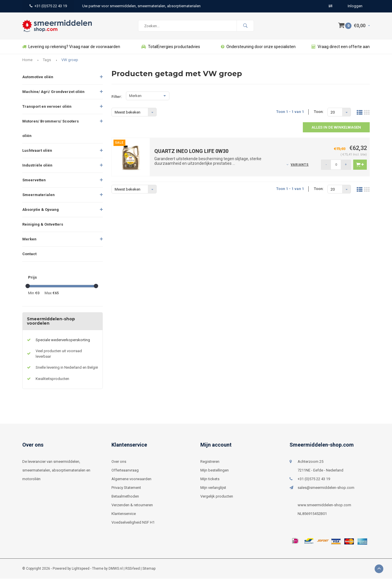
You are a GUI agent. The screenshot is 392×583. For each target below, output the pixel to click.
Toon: (319, 116)
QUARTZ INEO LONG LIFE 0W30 (191, 155)
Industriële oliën (37, 170)
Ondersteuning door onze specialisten (258, 51)
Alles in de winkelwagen (336, 132)
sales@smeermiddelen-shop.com (326, 492)
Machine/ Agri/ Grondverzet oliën (53, 96)
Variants (300, 169)
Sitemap (149, 573)
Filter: (117, 101)
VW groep (70, 64)
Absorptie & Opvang (41, 214)
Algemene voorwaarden (131, 483)
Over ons (119, 466)
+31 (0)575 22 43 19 (48, 6)
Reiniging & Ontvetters (43, 229)
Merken (29, 243)
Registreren (210, 466)
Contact (29, 258)
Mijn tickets (210, 483)
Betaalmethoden (125, 501)
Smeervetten (34, 184)
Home (27, 64)
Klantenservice (124, 518)
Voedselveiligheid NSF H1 (133, 527)
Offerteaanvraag (125, 475)
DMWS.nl (116, 573)
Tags (47, 64)
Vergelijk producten (217, 501)
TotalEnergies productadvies (171, 51)
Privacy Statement (126, 492)
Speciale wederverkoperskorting (63, 344)
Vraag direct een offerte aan (341, 51)
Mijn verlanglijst (213, 492)
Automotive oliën (38, 81)
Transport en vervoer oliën (47, 111)
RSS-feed (133, 573)
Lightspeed (81, 573)
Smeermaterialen (39, 199)
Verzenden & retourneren (132, 509)
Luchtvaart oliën (37, 155)
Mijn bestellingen (215, 475)
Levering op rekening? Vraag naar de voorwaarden (71, 51)
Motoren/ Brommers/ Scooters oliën (51, 133)
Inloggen (355, 6)
